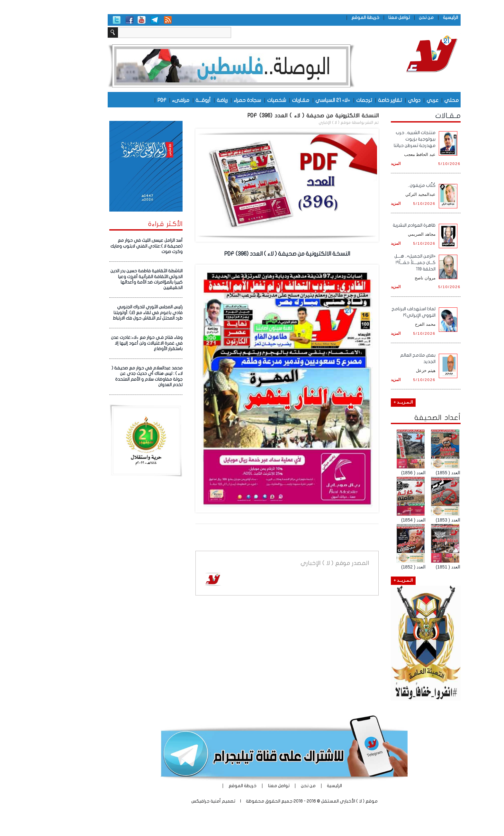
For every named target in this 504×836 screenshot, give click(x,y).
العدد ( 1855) (416, 473)
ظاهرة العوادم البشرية (382, 225)
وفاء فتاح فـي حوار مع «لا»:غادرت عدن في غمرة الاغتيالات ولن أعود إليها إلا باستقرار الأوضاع (114, 343)
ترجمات (332, 100)
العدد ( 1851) (416, 567)
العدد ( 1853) (416, 520)
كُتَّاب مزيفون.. (390, 185)
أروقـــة (171, 100)
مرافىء (148, 100)
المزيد (364, 164)
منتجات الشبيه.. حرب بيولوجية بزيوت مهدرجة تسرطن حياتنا (382, 139)
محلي (419, 100)
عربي (400, 100)
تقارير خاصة (358, 100)
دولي (382, 100)
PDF (130, 100)
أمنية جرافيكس (174, 801)
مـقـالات (416, 116)
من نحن (394, 18)
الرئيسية (418, 18)
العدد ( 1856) (381, 473)
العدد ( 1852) (381, 567)
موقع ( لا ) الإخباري (302, 123)
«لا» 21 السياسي (301, 100)
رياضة (190, 100)
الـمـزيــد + (371, 402)
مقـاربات (268, 100)
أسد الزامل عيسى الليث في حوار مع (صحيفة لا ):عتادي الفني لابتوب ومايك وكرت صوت (114, 246)
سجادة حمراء (215, 100)
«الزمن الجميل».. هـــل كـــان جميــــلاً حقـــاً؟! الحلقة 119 (383, 263)
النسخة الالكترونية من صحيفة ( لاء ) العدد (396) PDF (281, 116)
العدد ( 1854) (381, 520)
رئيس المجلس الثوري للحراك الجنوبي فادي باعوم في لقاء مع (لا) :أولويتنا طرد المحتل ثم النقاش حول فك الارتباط (116, 313)
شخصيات (244, 100)
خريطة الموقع (333, 18)
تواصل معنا (367, 18)
